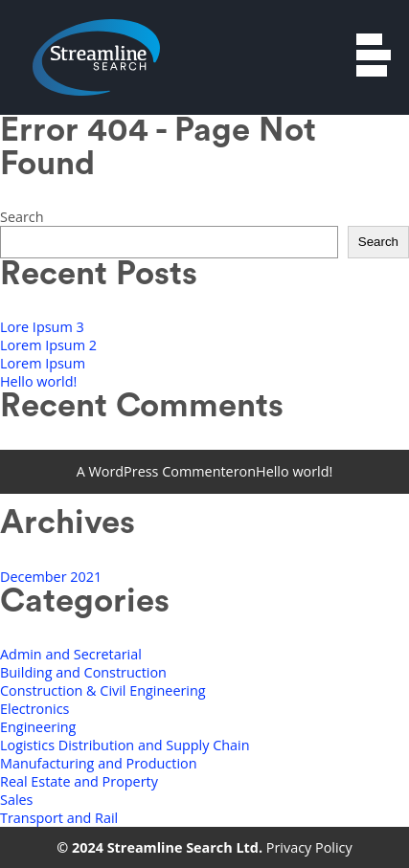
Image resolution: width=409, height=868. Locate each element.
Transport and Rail (59, 818)
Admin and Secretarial (71, 654)
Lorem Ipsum (43, 363)
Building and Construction (83, 672)
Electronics (34, 709)
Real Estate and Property (79, 781)
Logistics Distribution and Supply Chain (125, 745)
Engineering (38, 727)
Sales (16, 800)
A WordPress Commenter (158, 471)
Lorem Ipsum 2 (48, 345)
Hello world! (38, 381)
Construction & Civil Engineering (103, 690)
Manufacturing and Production (99, 763)
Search (22, 217)
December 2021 (51, 577)
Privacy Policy (309, 847)
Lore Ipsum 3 (42, 327)
